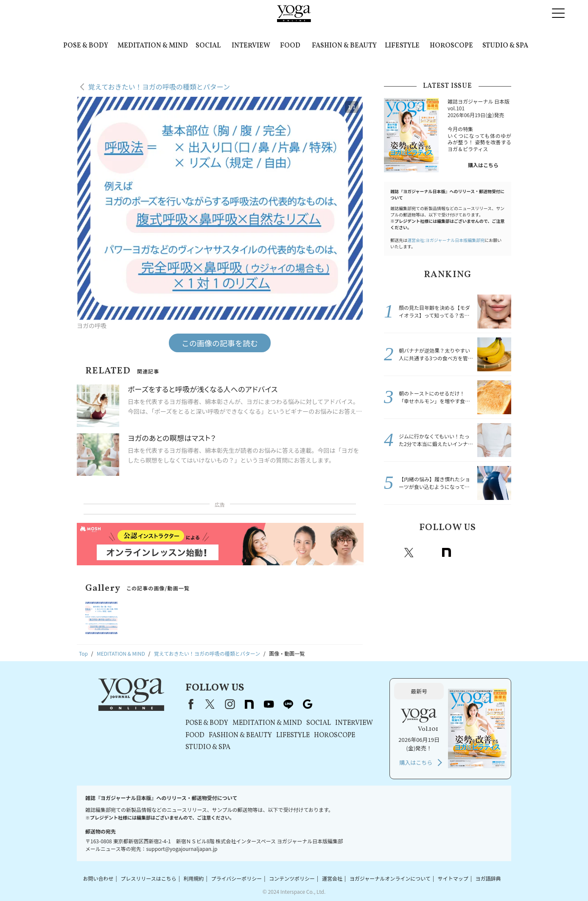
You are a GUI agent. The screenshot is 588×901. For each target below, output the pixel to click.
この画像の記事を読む (220, 343)
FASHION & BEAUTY (344, 46)
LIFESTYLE (402, 46)
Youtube (465, 553)
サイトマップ (453, 878)
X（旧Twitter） (210, 704)
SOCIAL (208, 46)
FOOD (290, 46)
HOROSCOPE (451, 46)
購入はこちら (483, 165)
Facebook (392, 553)
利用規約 (194, 878)
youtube (269, 704)
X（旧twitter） (409, 553)
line (484, 553)
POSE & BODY (86, 46)
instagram (428, 553)
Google (502, 553)
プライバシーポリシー (236, 878)
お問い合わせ (98, 878)
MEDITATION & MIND (153, 46)
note (446, 553)
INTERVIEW (251, 46)
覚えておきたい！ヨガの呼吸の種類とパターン (159, 87)
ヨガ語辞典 (488, 878)
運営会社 (332, 878)
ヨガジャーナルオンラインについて (390, 878)
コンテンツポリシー (292, 878)
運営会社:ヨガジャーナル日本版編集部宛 (446, 240)
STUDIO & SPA (505, 46)
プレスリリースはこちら (148, 878)
